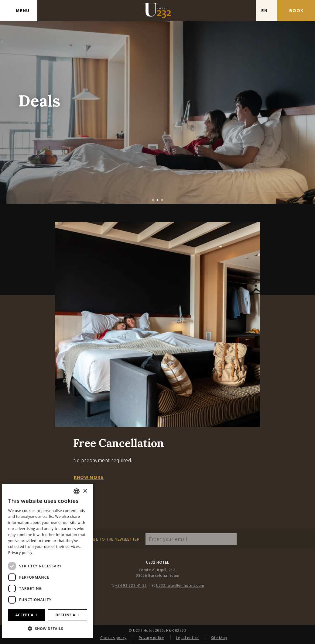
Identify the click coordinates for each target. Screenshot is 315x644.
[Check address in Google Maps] (245, 11)
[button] (48, 628)
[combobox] (77, 491)
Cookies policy (113, 638)
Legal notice (188, 638)
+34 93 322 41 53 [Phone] (131, 585)
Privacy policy (151, 638)
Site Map (219, 638)
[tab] (153, 200)
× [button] (85, 491)
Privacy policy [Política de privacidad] (20, 553)
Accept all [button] (27, 615)
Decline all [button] (68, 615)
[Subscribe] (231, 539)
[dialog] (48, 561)
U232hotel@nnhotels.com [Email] (180, 585)
